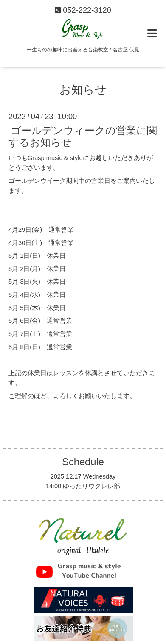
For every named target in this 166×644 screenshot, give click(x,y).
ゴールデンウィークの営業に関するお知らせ (83, 137)
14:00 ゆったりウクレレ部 (83, 486)
